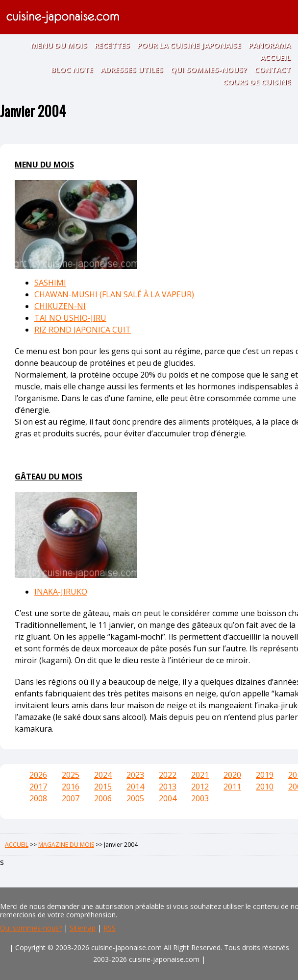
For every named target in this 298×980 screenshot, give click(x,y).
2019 (265, 775)
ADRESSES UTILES (132, 70)
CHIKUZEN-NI (60, 306)
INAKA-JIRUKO (61, 592)
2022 (168, 775)
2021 (200, 775)
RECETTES (112, 45)
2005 (135, 798)
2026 (38, 775)
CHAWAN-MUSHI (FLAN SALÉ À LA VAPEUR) (114, 294)
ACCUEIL (275, 57)
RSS (110, 928)
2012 (200, 787)
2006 (103, 798)
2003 (200, 798)
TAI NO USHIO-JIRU (70, 318)
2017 (38, 787)
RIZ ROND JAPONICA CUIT (83, 330)
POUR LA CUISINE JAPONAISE (189, 45)
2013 (168, 787)
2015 (103, 787)
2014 (135, 787)
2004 (168, 798)
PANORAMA (270, 45)
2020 (232, 775)
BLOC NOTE (72, 70)
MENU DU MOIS (59, 45)
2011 (232, 787)
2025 (71, 775)
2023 (135, 775)
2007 (71, 798)
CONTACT (273, 70)
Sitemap (83, 928)
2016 (71, 787)
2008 (38, 798)
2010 (265, 787)
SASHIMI (50, 283)
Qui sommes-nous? (31, 928)
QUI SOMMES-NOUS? (209, 70)
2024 (103, 775)
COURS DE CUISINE (257, 82)
